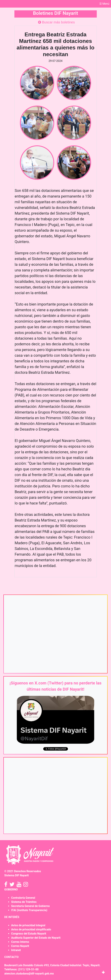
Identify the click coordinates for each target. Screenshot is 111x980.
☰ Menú (104, 4)
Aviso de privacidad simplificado (31, 929)
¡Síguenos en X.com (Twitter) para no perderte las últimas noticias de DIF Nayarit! (56, 686)
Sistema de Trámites (24, 902)
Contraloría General (23, 898)
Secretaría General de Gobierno (30, 906)
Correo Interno (20, 942)
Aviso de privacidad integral (28, 925)
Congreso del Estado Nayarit (29, 934)
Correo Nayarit (20, 946)
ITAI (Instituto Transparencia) (29, 910)
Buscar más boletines (56, 22)
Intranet (16, 950)
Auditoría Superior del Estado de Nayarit (36, 938)
